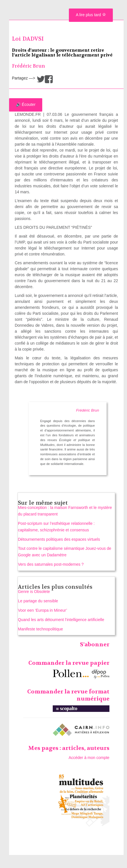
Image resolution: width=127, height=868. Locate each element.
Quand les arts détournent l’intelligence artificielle (61, 620)
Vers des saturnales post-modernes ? (51, 564)
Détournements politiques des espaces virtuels (59, 539)
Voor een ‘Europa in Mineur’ (42, 610)
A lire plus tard (91, 15)
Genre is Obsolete (34, 592)
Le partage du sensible (38, 601)
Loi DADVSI (28, 39)
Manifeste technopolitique (40, 629)
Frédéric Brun (28, 66)
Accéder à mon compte (89, 758)
